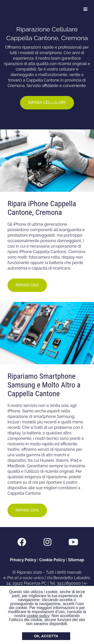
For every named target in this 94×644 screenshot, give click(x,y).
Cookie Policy (52, 560)
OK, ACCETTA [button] (46, 636)
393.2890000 (69, 583)
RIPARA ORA (27, 285)
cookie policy (38, 616)
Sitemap (76, 560)
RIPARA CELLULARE (47, 103)
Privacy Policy (23, 560)
